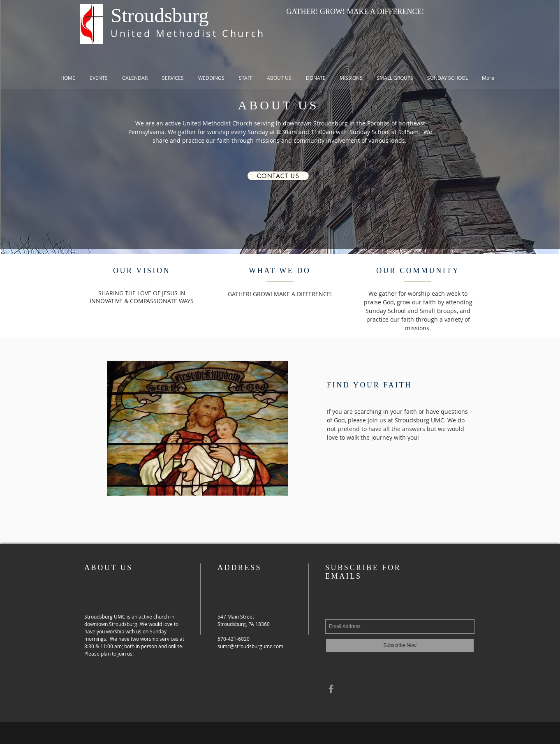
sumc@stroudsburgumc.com (250, 646)
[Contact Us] (278, 176)
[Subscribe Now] (400, 645)
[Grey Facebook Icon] (331, 689)
